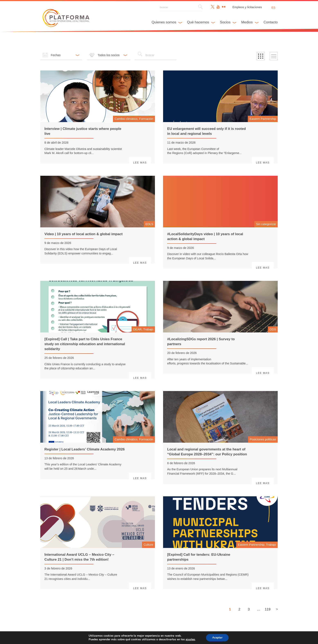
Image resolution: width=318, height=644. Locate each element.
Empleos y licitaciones (247, 7)
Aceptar (220, 638)
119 (268, 609)
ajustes (193, 639)
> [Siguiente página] (277, 609)
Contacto (271, 22)
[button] (261, 56)
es (273, 8)
